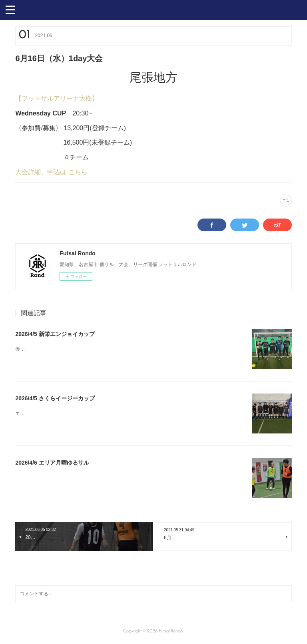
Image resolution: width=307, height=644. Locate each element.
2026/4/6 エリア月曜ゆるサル (52, 463)
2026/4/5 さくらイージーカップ (55, 398)
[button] (10, 9)
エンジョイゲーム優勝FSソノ (47, 413)
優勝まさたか (30, 349)
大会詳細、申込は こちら (51, 172)
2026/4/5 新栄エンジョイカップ (55, 334)
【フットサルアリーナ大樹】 (57, 98)
